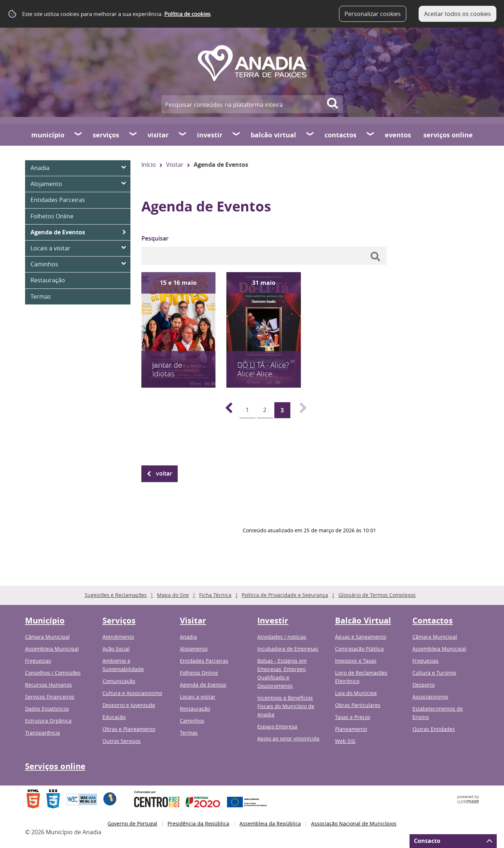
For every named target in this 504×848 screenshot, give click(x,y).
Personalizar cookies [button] (373, 14)
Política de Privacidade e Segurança (285, 595)
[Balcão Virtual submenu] (310, 135)
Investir (210, 135)
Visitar (158, 135)
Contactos (340, 135)
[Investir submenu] (237, 135)
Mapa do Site (173, 595)
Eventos (398, 135)
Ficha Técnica (215, 595)
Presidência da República (198, 823)
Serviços (106, 135)
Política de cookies (187, 14)
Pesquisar (155, 238)
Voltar (164, 473)
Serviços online (448, 135)
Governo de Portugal (132, 823)
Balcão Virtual (273, 135)
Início (149, 165)
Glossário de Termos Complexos (377, 595)
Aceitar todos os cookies (457, 14)
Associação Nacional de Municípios (354, 823)
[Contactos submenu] (371, 135)
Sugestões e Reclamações (116, 595)
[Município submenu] (78, 135)
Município (48, 135)
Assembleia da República (270, 823)
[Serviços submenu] (133, 135)
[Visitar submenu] (183, 135)
